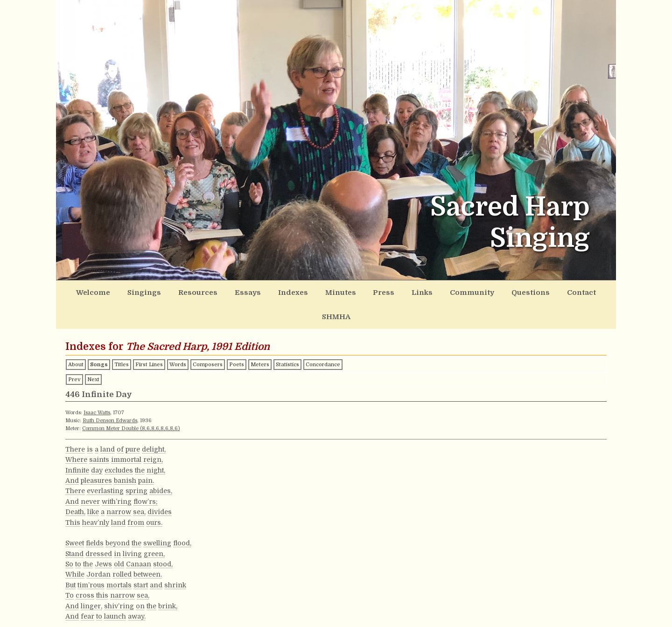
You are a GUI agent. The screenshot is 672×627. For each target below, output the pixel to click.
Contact (534, 291)
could (87, 610)
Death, (75, 485)
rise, (158, 621)
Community (436, 291)
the (140, 443)
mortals (119, 558)
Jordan (98, 548)
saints (99, 433)
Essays (237, 291)
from (136, 495)
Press (358, 291)
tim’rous (91, 558)
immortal (126, 433)
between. (148, 548)
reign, (153, 433)
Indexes (277, 291)
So (69, 537)
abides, (161, 464)
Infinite (77, 443)
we (103, 610)
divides (160, 485)
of (120, 422)
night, (156, 443)
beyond (118, 516)
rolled (122, 548)
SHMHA (575, 291)
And (72, 453)
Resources (193, 291)
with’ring (117, 474)
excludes (119, 443)
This (73, 495)
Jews (103, 537)
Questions (489, 291)
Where (76, 433)
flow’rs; (146, 474)
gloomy (100, 621)
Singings (145, 291)
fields (95, 516)
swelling (157, 516)
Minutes (319, 291)
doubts (153, 610)
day (97, 443)
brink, (168, 579)
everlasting (105, 464)
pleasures (96, 453)
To (70, 569)
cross (85, 569)
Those (76, 621)
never (90, 474)
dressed (99, 527)
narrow (119, 485)
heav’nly (96, 495)
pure (133, 422)
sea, (139, 485)
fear (87, 589)
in (117, 527)
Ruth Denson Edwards (110, 394)
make (118, 610)
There (75, 422)
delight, (154, 422)
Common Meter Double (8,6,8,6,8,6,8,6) (131, 402)
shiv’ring (119, 579)
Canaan (139, 537)
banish (125, 453)
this (102, 569)
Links (392, 291)
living (132, 527)
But (70, 558)
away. (137, 589)
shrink (175, 558)
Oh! (71, 610)
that (143, 621)
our (134, 610)
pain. (146, 453)
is (90, 422)
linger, (91, 579)
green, (154, 527)
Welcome (100, 291)
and (156, 558)
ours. (154, 495)
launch (115, 589)
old (119, 537)
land (108, 422)
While (75, 548)
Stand (74, 527)
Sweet (75, 516)
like (93, 485)
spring (136, 464)
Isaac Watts (97, 386)
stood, (163, 537)
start (141, 558)
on (140, 579)
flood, (182, 516)
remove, (178, 610)
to (78, 537)
